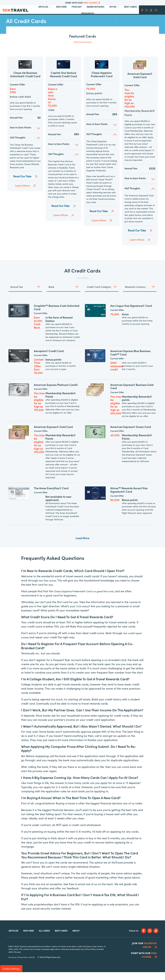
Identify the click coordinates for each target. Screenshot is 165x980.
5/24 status (83, 614)
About (76, 938)
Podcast (77, 7)
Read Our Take (25, 183)
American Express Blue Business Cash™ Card (130, 360)
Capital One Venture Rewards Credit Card (63, 82)
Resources (88, 13)
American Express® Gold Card (140, 83)
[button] (25, 135)
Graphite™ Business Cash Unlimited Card (57, 315)
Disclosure (12, 965)
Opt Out (32, 965)
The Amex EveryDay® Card (51, 496)
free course (51, 588)
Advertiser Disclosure (82, 42)
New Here (61, 7)
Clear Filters (83, 286)
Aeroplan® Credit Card (49, 359)
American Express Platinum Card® (56, 393)
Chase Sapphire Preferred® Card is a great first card (87, 599)
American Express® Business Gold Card (132, 394)
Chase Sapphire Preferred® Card (102, 81)
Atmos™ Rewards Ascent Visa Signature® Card (129, 498)
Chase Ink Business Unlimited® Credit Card (25, 82)
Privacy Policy (23, 965)
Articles (43, 7)
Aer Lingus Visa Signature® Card (131, 314)
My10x (113, 7)
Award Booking (96, 7)
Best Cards (130, 7)
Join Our (144, 953)
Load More (82, 546)
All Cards (44, 938)
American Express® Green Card (131, 435)
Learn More (25, 193)
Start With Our (82, 3)
